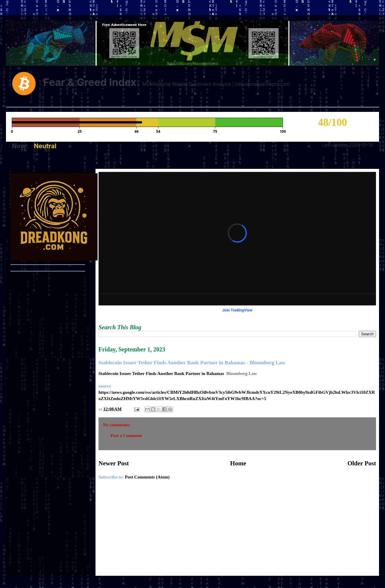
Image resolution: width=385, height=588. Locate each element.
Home (238, 463)
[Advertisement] (237, 531)
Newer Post (114, 463)
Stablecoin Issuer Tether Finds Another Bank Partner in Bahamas (161, 374)
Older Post (362, 463)
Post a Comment (126, 436)
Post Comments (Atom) (147, 477)
